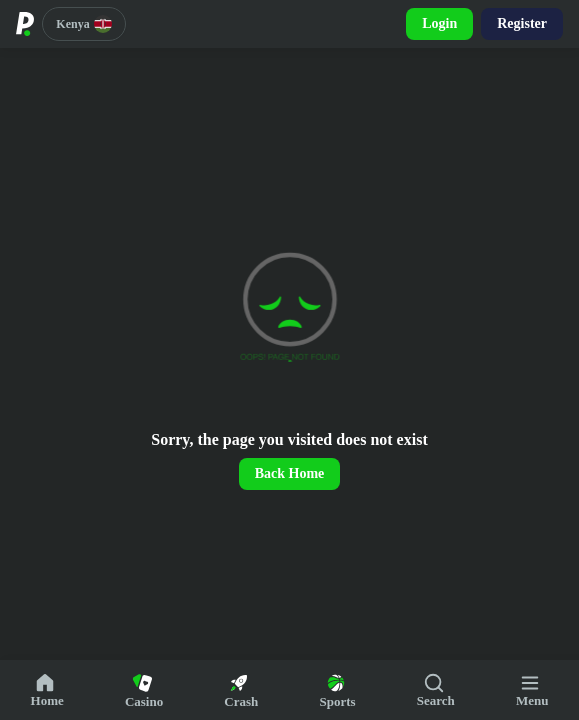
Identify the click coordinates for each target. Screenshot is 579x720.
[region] (289, 354)
